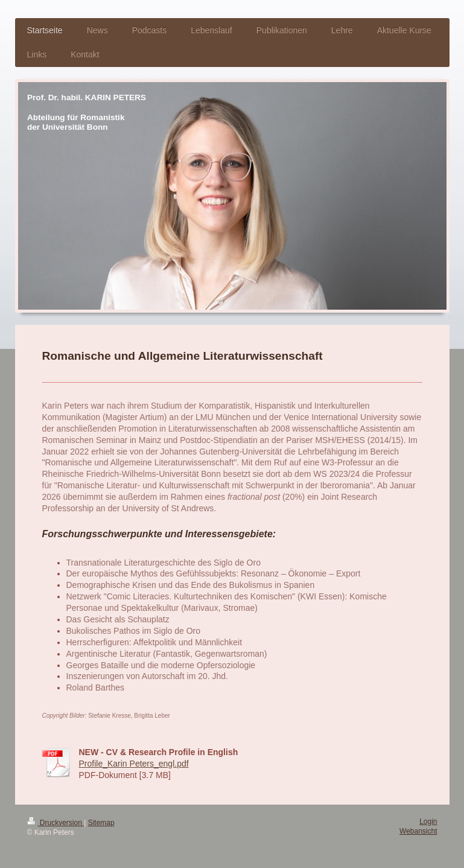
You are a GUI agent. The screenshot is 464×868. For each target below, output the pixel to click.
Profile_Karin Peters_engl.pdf (134, 764)
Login (428, 822)
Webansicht (418, 831)
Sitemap (101, 823)
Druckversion (56, 823)
